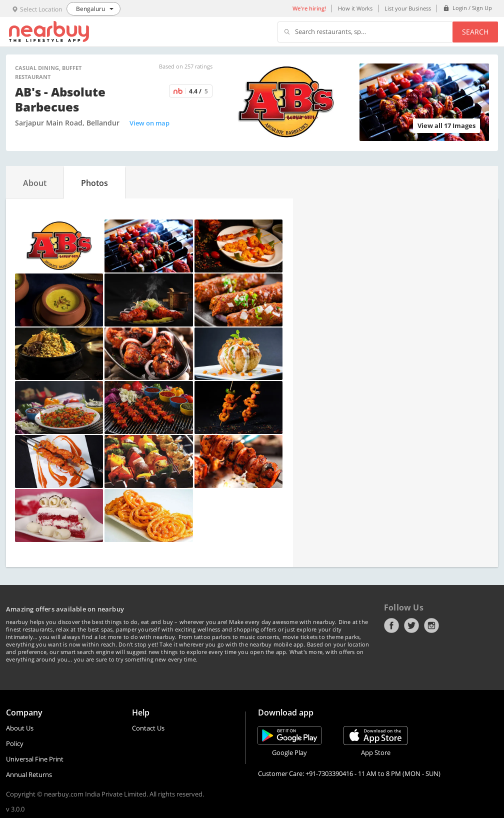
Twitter (411, 625)
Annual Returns (29, 774)
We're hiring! (309, 8)
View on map (149, 123)
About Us (20, 728)
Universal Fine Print (35, 759)
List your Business (408, 8)
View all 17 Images (446, 125)
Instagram (431, 625)
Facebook (391, 625)
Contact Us (148, 728)
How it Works (355, 8)
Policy (15, 743)
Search (475, 32)
